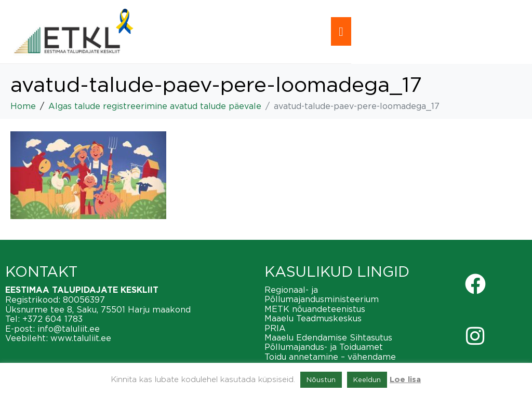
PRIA (275, 328)
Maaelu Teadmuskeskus (313, 318)
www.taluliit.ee (81, 338)
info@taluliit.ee (69, 329)
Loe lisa (405, 380)
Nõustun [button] (321, 379)
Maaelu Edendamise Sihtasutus (328, 337)
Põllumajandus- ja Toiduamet (324, 347)
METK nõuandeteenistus (315, 309)
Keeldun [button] (367, 379)
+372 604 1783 (52, 319)
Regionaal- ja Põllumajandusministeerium (322, 294)
